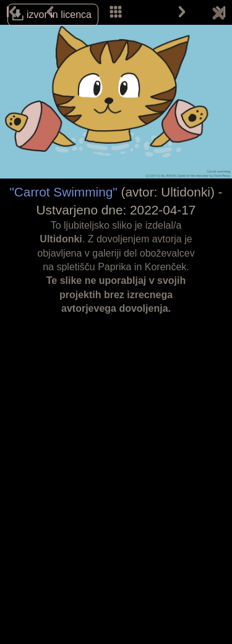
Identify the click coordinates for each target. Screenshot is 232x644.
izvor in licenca (59, 15)
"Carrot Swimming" (63, 192)
